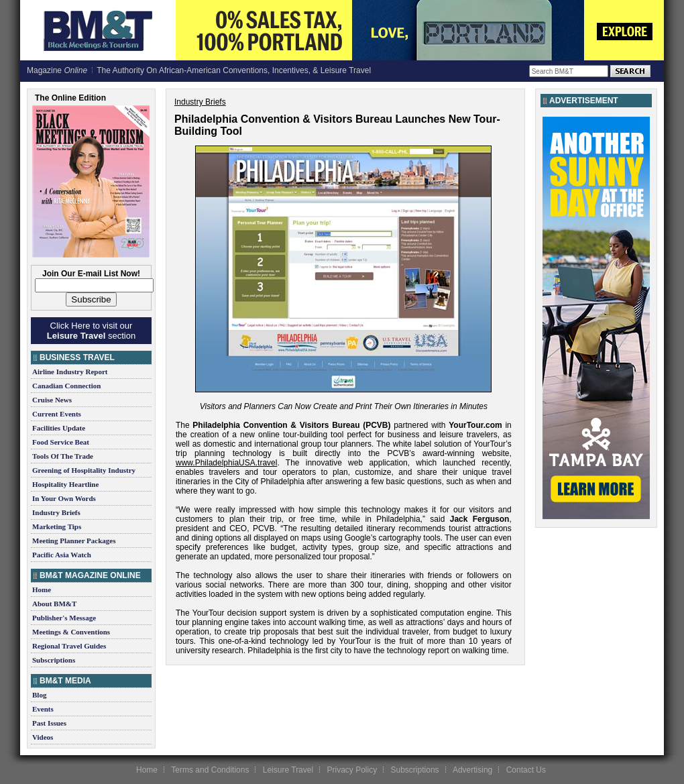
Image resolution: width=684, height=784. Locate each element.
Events (43, 709)
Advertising (472, 770)
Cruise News (52, 400)
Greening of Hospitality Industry (84, 470)
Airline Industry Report (70, 372)
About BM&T (54, 604)
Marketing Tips (57, 526)
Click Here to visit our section (91, 331)
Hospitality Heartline (65, 484)
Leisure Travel (288, 770)
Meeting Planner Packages (74, 541)
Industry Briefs (56, 512)
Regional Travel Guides (69, 646)
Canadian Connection (66, 386)
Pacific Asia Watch (62, 555)
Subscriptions (54, 660)
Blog (39, 695)
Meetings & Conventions (71, 632)
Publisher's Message (64, 618)
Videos (43, 737)
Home (42, 590)
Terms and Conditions (210, 770)
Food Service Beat (61, 442)
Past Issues (49, 723)
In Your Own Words (64, 498)
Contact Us (526, 770)
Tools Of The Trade (63, 456)
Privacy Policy (352, 770)
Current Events (57, 414)
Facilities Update (59, 428)
